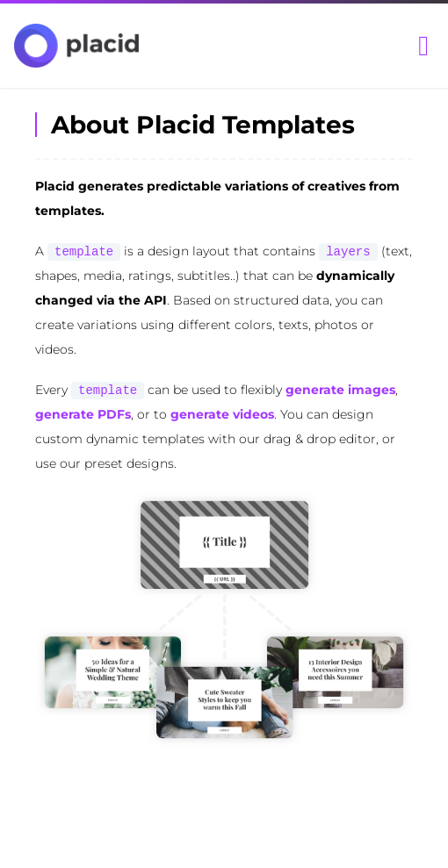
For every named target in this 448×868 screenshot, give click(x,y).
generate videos (222, 414)
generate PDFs (83, 414)
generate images (340, 390)
